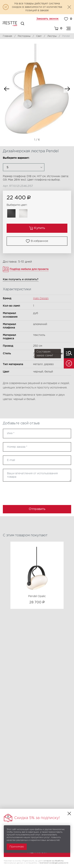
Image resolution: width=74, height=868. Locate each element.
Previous (7, 89)
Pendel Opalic (37, 596)
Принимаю (17, 847)
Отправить (37, 509)
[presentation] (25, 492)
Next (67, 89)
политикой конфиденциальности (54, 863)
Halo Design (41, 298)
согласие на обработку (53, 861)
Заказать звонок (47, 19)
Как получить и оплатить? (21, 279)
